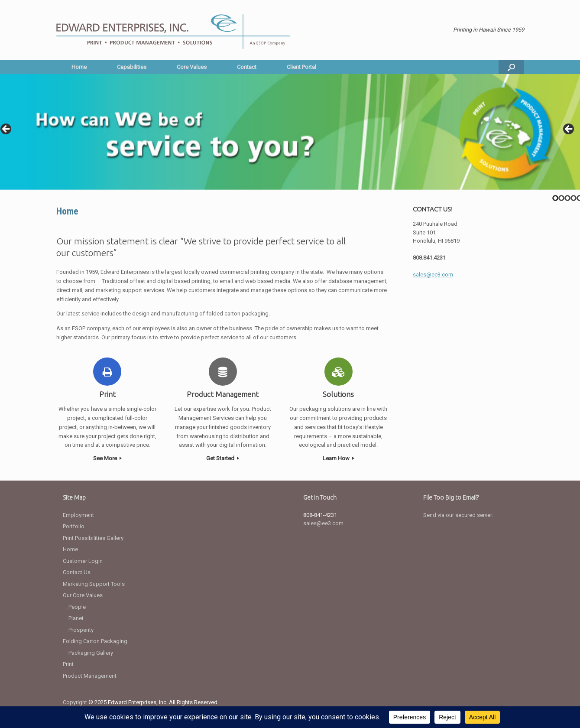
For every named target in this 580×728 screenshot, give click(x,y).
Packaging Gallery (91, 653)
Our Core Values (83, 595)
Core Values (192, 67)
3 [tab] (567, 198)
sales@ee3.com (323, 523)
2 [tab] (561, 198)
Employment (78, 515)
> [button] (569, 130)
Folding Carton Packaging (95, 641)
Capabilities (132, 67)
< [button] (6, 130)
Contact (247, 67)
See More (107, 458)
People (77, 607)
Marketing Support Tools (94, 584)
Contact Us (77, 572)
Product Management (90, 676)
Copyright (75, 702)
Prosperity (81, 630)
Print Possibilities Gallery (93, 538)
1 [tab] (555, 198)
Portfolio (74, 526)
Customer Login (83, 561)
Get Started (223, 458)
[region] (290, 132)
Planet (76, 618)
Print (68, 664)
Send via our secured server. (458, 515)
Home (79, 67)
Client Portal (301, 67)
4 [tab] (574, 198)
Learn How (339, 458)
